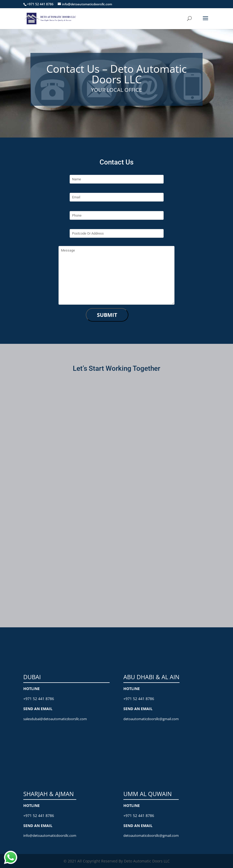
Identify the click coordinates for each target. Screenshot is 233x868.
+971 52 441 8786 (39, 699)
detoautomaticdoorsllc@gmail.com (151, 719)
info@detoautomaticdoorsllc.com (50, 835)
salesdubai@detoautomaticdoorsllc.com (55, 719)
